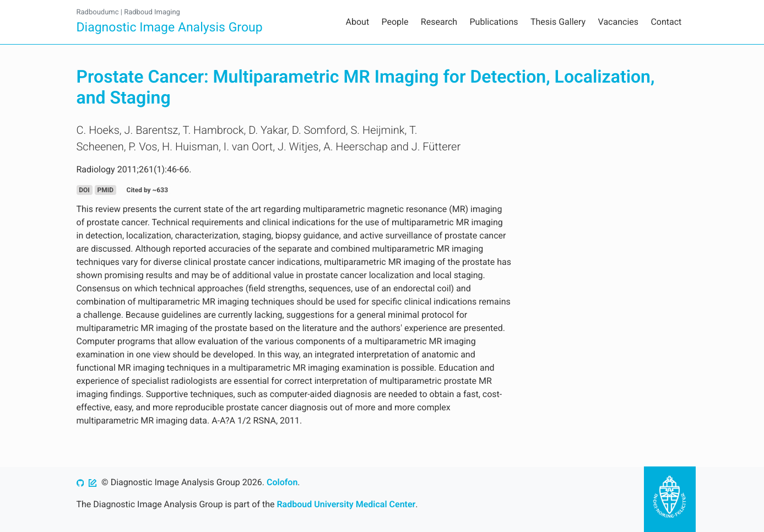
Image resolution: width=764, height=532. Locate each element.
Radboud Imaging (152, 12)
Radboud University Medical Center (346, 504)
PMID (105, 190)
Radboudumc (98, 12)
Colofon (282, 482)
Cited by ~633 (147, 190)
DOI (84, 190)
